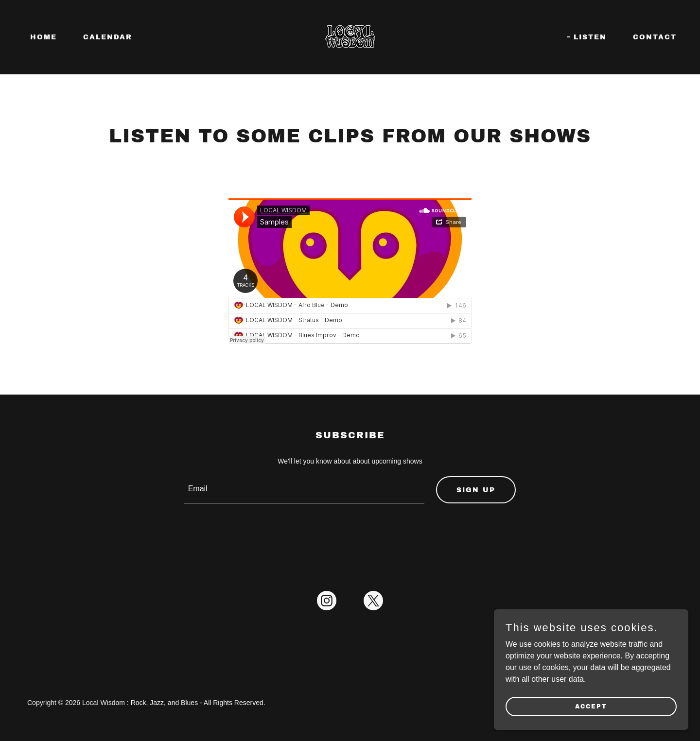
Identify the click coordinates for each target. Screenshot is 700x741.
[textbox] (305, 490)
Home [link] (44, 37)
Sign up (476, 490)
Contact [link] (655, 37)
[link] (350, 37)
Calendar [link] (108, 37)
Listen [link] (590, 37)
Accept (591, 706)
